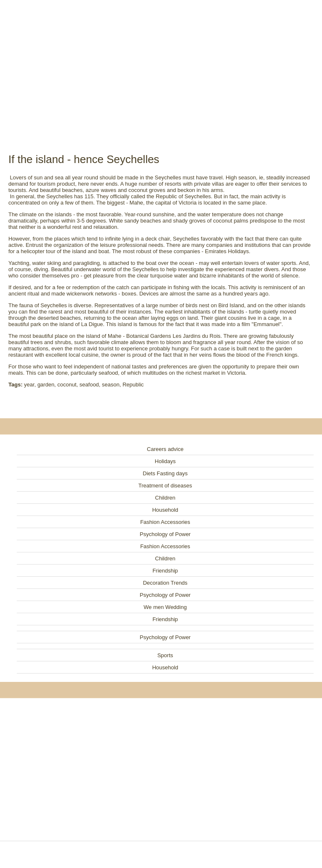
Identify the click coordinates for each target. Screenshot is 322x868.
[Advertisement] (161, 67)
